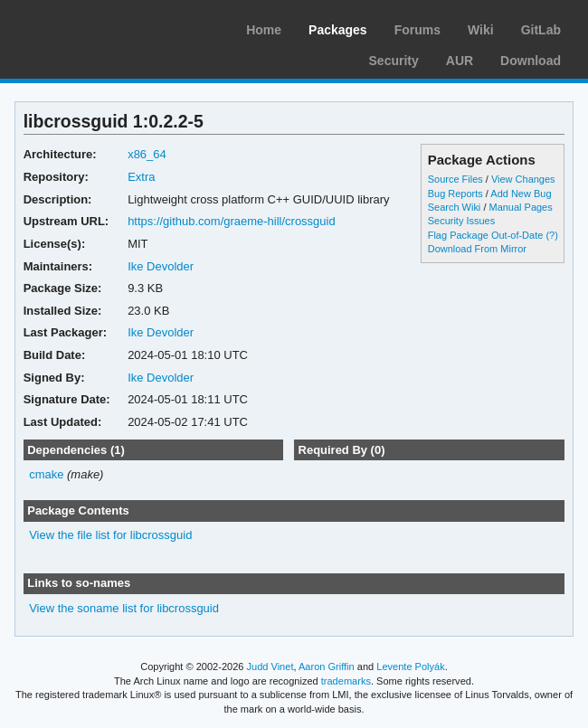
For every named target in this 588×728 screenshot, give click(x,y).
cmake (46, 474)
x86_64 (147, 154)
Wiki (481, 30)
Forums (417, 30)
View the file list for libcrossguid (110, 535)
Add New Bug (521, 194)
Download (531, 61)
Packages (338, 30)
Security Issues (461, 221)
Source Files (455, 179)
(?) (551, 235)
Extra (141, 177)
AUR (460, 61)
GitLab (541, 30)
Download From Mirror (477, 249)
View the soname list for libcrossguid (124, 608)
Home (264, 30)
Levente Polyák (410, 667)
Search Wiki (455, 207)
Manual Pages (520, 207)
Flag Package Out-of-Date (486, 235)
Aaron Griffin (327, 667)
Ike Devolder (161, 266)
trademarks (346, 681)
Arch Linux (100, 27)
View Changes (523, 179)
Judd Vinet (270, 667)
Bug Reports (455, 194)
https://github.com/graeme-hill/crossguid (232, 221)
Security (394, 61)
